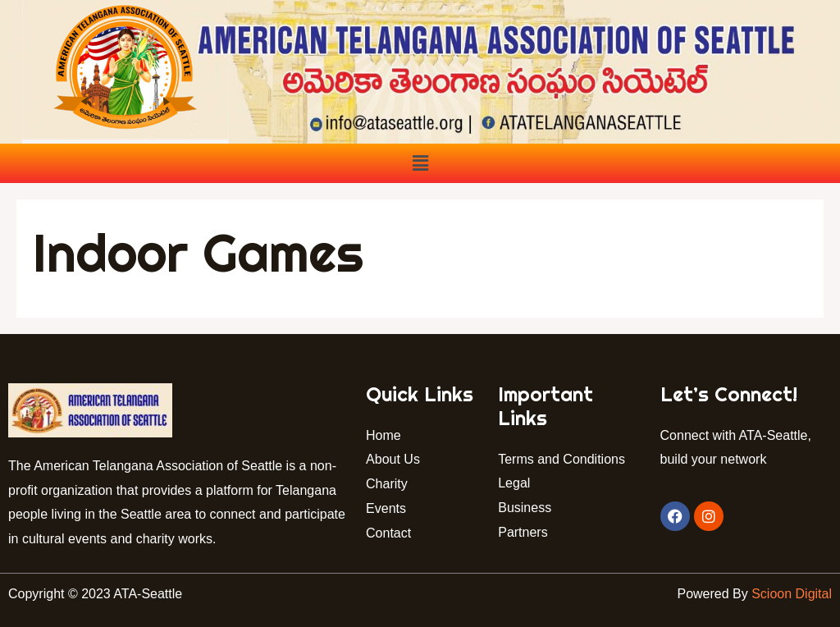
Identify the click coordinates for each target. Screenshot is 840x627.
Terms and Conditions (562, 459)
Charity (387, 484)
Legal (514, 483)
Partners (525, 532)
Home (383, 435)
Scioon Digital (792, 594)
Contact (392, 533)
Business (525, 508)
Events (386, 508)
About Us (393, 459)
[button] (420, 163)
